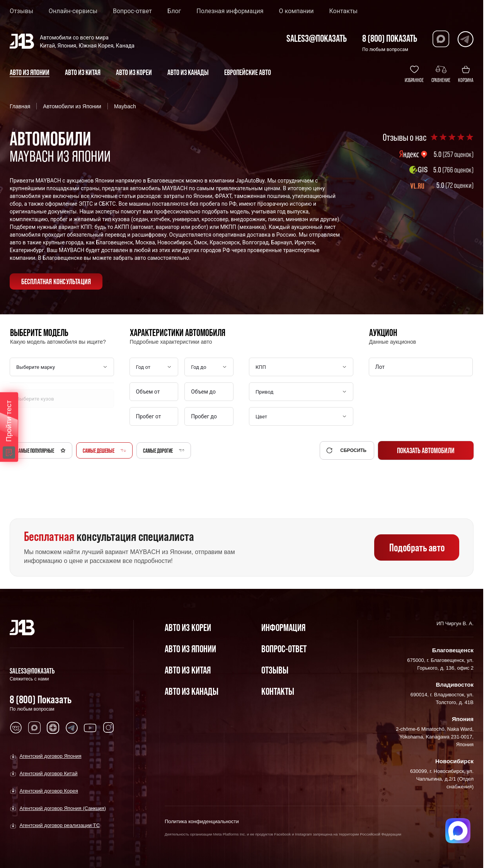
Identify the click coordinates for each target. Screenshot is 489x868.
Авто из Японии (190, 649)
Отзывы (21, 11)
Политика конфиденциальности (202, 821)
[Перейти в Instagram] (109, 728)
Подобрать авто (417, 547)
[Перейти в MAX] (34, 728)
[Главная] (22, 628)
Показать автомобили (426, 450)
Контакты (343, 11)
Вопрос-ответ (132, 11)
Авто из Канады (192, 691)
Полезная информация (230, 11)
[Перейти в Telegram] (465, 39)
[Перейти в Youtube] (90, 728)
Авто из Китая (188, 670)
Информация (283, 627)
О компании (296, 11)
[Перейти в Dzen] (53, 728)
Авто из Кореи (188, 627)
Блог (174, 11)
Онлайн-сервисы (73, 11)
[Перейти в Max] (441, 39)
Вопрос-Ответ (284, 649)
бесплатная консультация (56, 281)
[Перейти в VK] (16, 728)
